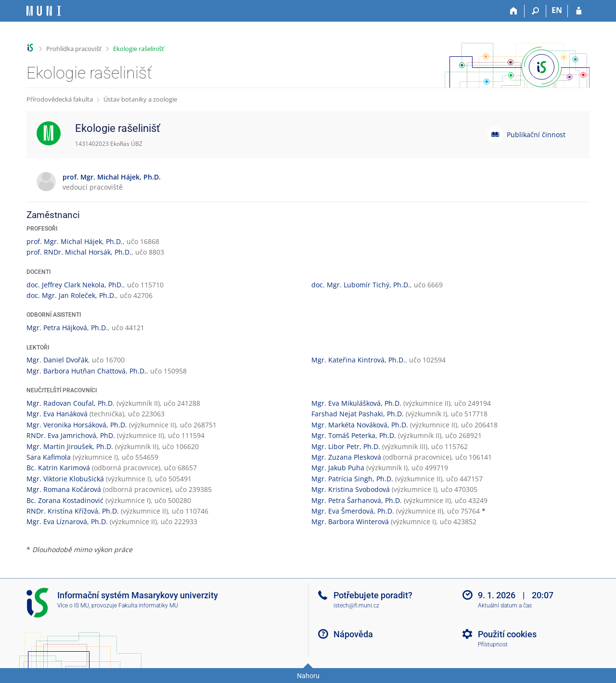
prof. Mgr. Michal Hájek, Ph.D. (75, 241)
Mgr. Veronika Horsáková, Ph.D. (77, 425)
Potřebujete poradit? (373, 595)
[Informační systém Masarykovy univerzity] (44, 11)
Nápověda (353, 634)
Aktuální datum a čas (505, 606)
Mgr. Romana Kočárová (64, 489)
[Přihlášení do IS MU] (579, 11)
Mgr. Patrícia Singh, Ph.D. (352, 479)
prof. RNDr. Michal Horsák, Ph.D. (79, 252)
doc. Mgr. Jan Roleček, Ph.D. (71, 295)
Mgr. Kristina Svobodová (351, 489)
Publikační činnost (536, 135)
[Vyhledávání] (535, 11)
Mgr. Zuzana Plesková (346, 457)
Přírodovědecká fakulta (60, 99)
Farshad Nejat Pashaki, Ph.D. (358, 414)
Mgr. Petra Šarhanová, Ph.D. (357, 500)
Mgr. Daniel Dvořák (57, 360)
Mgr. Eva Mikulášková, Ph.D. (356, 403)
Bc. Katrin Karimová (58, 468)
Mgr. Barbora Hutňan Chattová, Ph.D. (86, 371)
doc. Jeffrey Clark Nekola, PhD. (75, 285)
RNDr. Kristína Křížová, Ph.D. (73, 511)
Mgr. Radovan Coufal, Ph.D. (71, 403)
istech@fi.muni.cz (356, 606)
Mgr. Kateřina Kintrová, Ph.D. (358, 360)
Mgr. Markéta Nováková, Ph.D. (360, 425)
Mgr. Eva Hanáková (57, 414)
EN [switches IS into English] (557, 10)
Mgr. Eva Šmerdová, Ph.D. (353, 511)
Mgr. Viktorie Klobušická (65, 479)
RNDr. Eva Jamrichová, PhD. (71, 435)
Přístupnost (493, 644)
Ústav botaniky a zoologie (140, 99)
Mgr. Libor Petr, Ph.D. (346, 446)
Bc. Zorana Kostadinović (65, 500)
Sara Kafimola (49, 457)
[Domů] (514, 11)
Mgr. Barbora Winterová (350, 522)
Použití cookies (507, 634)
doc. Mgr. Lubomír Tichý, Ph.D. (361, 285)
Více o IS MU (73, 606)
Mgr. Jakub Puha (338, 468)
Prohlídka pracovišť (74, 49)
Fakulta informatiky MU (148, 606)
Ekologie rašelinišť (139, 49)
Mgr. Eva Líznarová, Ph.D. (67, 522)
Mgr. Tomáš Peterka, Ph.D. (354, 435)
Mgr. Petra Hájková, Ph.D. (67, 328)
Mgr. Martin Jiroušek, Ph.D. (70, 446)
